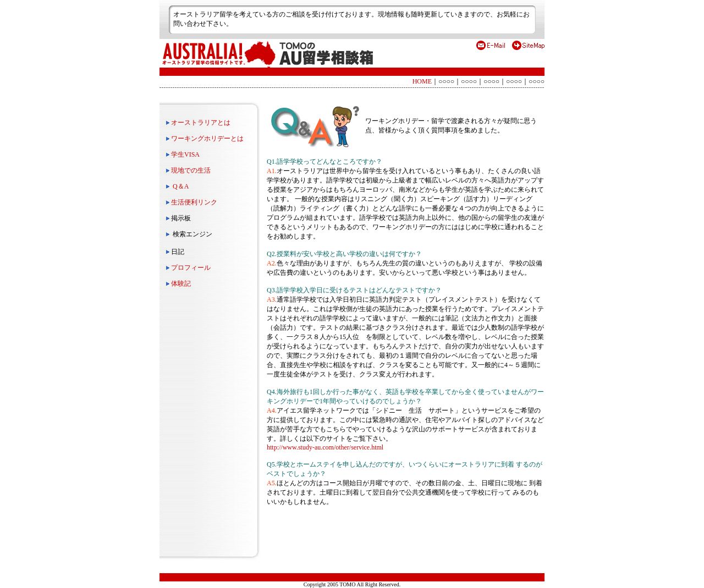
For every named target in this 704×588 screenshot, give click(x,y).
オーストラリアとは (201, 123)
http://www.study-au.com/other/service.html (325, 447)
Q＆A (181, 186)
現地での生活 (191, 170)
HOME (422, 81)
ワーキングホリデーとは (207, 138)
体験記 (181, 284)
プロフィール (191, 268)
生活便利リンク (194, 202)
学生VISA (185, 154)
